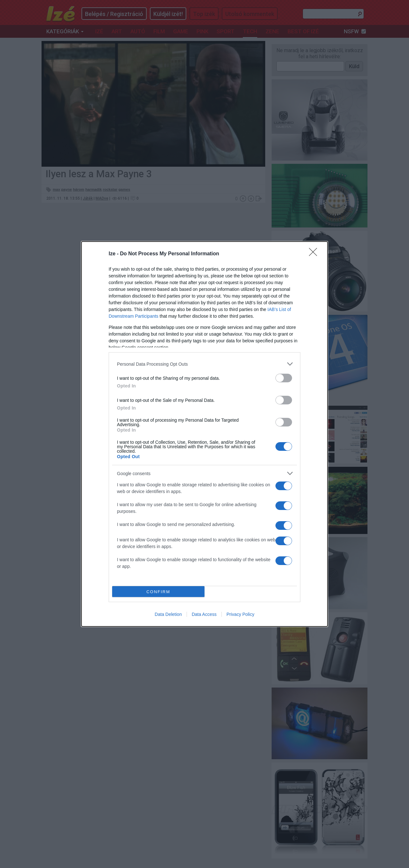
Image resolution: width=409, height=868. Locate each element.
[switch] (284, 378)
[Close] (315, 254)
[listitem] (204, 364)
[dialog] (204, 434)
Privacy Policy (240, 614)
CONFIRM (158, 592)
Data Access (204, 614)
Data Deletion (168, 614)
